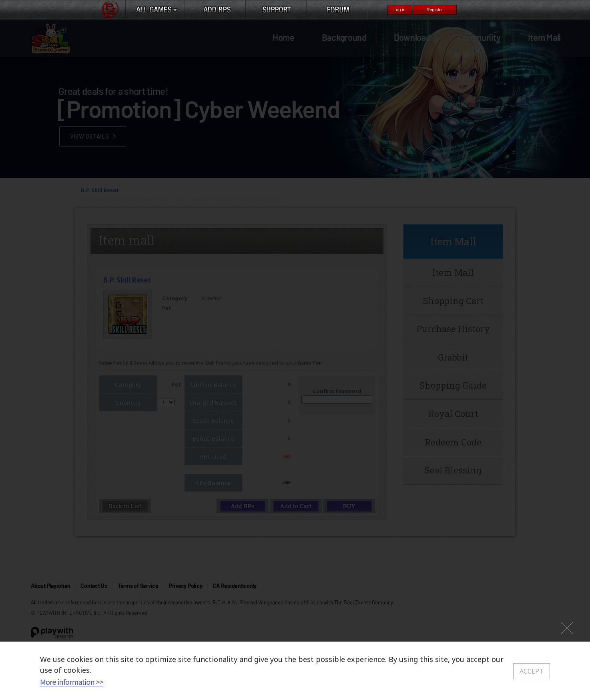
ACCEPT (532, 671)
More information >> (72, 682)
